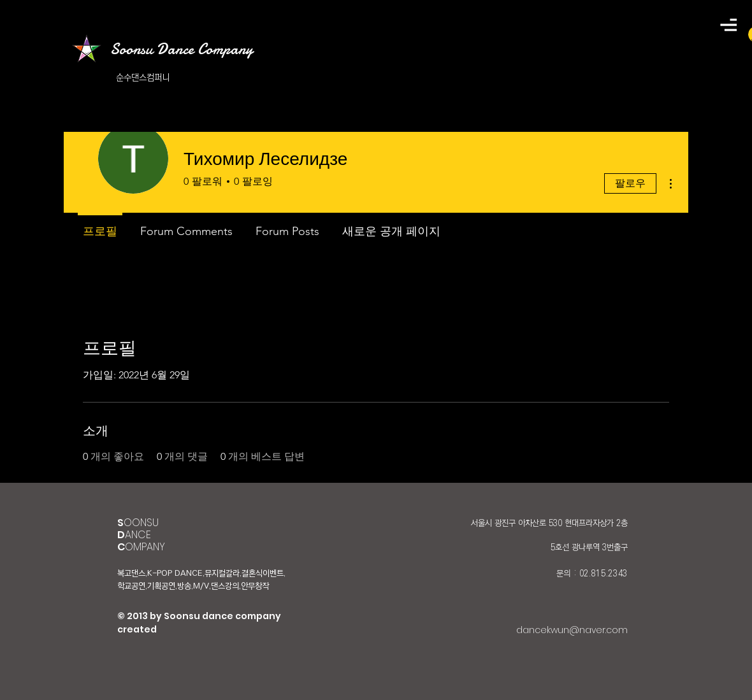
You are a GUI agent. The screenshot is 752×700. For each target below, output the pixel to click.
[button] (728, 25)
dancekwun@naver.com (572, 630)
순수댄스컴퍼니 (143, 78)
